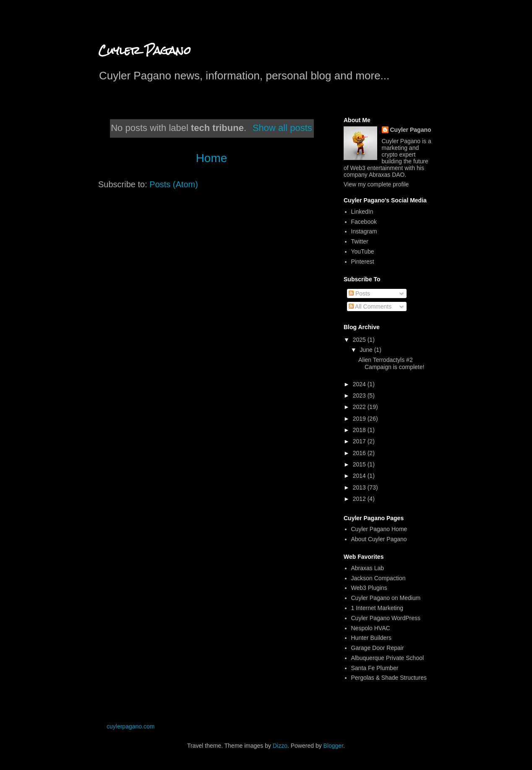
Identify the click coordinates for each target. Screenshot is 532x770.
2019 (360, 419)
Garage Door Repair (378, 648)
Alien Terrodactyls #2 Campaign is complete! (391, 363)
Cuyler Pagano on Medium (386, 598)
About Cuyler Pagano (379, 539)
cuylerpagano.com (130, 726)
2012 (360, 499)
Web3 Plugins (369, 588)
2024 (360, 384)
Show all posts (282, 128)
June (367, 350)
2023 (360, 395)
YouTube (363, 251)
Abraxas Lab (368, 568)
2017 (360, 441)
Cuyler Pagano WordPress (386, 618)
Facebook (364, 222)
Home (212, 158)
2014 (360, 476)
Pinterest (363, 262)
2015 (360, 464)
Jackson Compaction (378, 578)
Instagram (364, 231)
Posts (359, 293)
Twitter (360, 241)
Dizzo (280, 746)
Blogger (333, 746)
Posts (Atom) (174, 184)
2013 (360, 487)
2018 (360, 430)
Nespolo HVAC (371, 628)
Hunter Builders (372, 638)
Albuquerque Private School (388, 658)
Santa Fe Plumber (375, 668)
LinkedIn (362, 212)
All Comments (370, 306)
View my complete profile (376, 184)
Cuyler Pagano (145, 50)
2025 (360, 340)
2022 (360, 407)
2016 (360, 453)
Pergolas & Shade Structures (389, 678)
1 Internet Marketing (377, 608)
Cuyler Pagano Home (379, 529)
